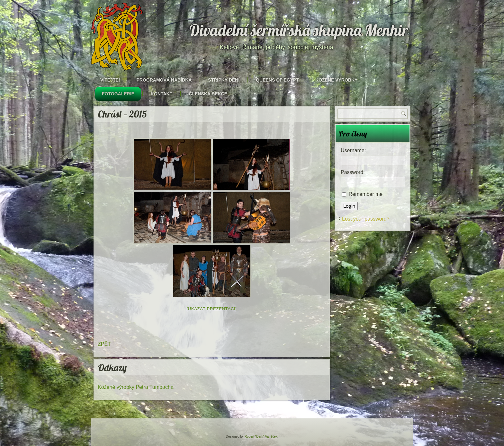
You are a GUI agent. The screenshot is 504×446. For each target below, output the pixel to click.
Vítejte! (110, 80)
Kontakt (162, 94)
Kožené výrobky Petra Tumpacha (136, 387)
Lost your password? (366, 219)
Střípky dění (224, 80)
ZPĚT (104, 344)
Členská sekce (208, 94)
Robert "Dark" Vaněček (261, 437)
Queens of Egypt (277, 80)
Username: (353, 150)
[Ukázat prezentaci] (212, 309)
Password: (353, 172)
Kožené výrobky (336, 80)
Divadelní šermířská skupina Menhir (299, 30)
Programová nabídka (164, 80)
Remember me (365, 194)
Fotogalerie (118, 94)
